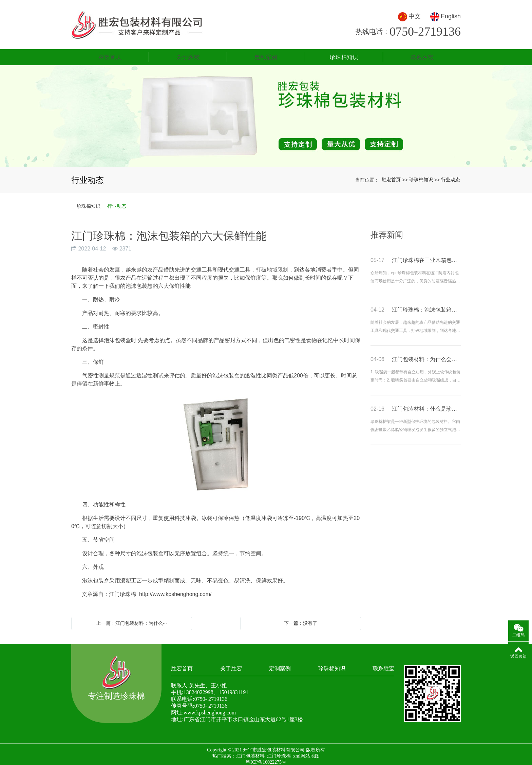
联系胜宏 (422, 53)
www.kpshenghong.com (210, 709)
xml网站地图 (306, 752)
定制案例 (266, 53)
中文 (409, 15)
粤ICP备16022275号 (266, 758)
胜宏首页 (110, 53)
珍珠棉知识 (344, 53)
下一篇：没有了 (301, 619)
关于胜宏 (188, 53)
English (445, 15)
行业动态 (451, 176)
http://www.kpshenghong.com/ (175, 590)
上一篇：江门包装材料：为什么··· (132, 619)
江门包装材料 (250, 752)
